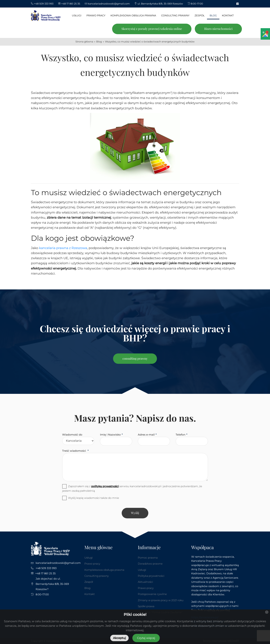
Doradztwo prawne (150, 564)
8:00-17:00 (42, 594)
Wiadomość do (72, 435)
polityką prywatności (105, 486)
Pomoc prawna (148, 558)
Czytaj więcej (146, 638)
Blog (87, 588)
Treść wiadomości (75, 451)
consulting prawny (135, 359)
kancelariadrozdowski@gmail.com (58, 563)
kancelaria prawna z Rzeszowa (63, 248)
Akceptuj (119, 638)
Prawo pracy (92, 564)
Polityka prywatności (151, 576)
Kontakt (90, 594)
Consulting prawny (97, 576)
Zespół (89, 582)
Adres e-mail (146, 435)
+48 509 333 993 (46, 568)
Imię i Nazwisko (110, 435)
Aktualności (145, 582)
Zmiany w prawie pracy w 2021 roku (161, 600)
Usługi (88, 558)
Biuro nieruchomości (218, 29)
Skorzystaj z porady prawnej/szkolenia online (152, 29)
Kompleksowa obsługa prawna (104, 570)
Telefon (181, 435)
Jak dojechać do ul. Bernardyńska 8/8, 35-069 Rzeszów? (52, 584)
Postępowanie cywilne (152, 594)
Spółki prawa (146, 606)
